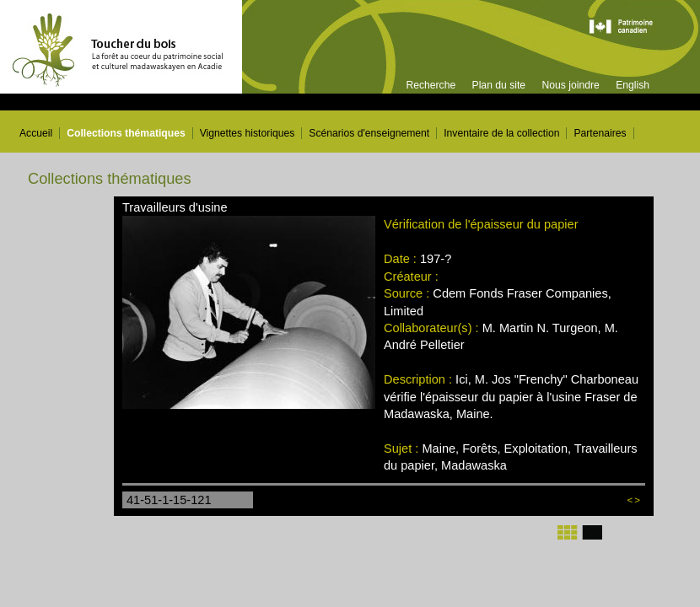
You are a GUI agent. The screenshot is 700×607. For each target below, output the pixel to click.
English (633, 85)
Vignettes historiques (248, 133)
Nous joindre (570, 85)
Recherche (431, 85)
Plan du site (499, 85)
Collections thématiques (126, 133)
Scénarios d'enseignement (369, 133)
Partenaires (600, 133)
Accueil (36, 133)
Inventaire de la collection (501, 133)
